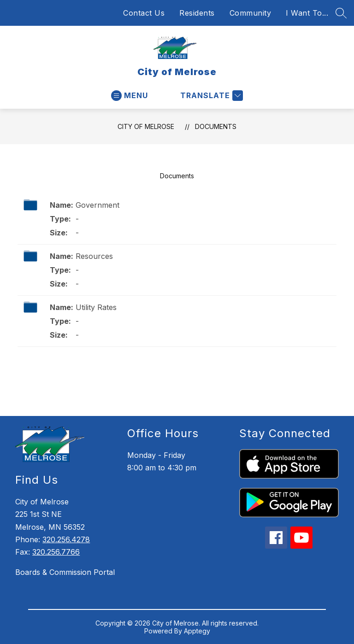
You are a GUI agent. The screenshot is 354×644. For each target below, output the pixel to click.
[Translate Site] (210, 96)
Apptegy (197, 631)
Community (251, 13)
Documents (216, 126)
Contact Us (144, 13)
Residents (197, 13)
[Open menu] (130, 96)
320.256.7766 (56, 552)
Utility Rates (96, 307)
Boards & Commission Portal (65, 572)
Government (97, 205)
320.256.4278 (66, 539)
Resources (94, 256)
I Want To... (307, 13)
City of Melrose (146, 126)
